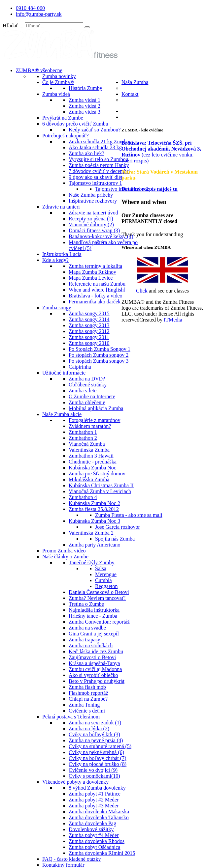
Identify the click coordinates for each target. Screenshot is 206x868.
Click (142, 291)
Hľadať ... (13, 26)
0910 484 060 (30, 8)
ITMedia (173, 320)
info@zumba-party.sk (39, 14)
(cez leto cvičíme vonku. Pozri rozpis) (161, 152)
